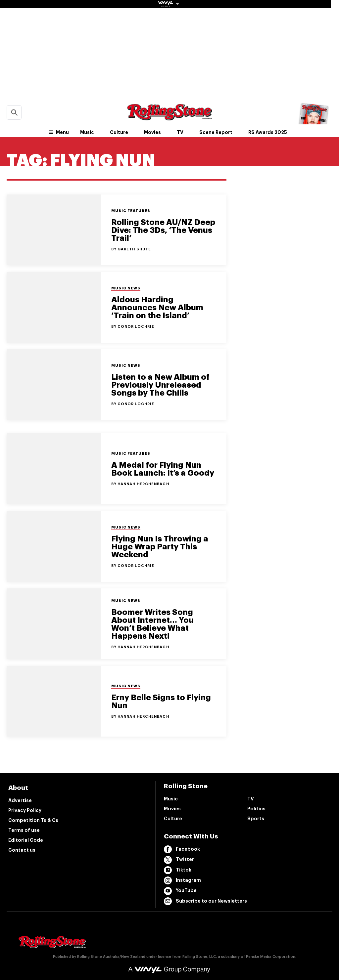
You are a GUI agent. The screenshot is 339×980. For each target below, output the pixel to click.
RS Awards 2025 (268, 132)
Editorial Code (26, 840)
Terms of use (24, 830)
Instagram (182, 880)
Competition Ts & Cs (33, 820)
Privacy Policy (25, 810)
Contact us (22, 850)
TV (180, 132)
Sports (256, 819)
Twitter (179, 860)
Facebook (182, 849)
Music (87, 132)
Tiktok (178, 870)
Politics (256, 809)
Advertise (20, 800)
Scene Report (216, 132)
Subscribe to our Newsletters (205, 901)
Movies (152, 132)
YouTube (180, 891)
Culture (119, 132)
